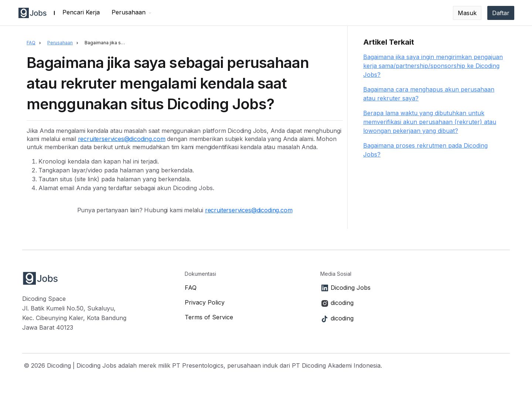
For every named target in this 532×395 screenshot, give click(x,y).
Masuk (467, 13)
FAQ (31, 43)
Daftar (501, 13)
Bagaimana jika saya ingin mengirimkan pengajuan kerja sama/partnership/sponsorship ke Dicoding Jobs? (433, 66)
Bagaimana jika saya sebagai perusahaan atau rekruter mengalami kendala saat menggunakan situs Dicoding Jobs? (108, 43)
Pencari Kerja (81, 12)
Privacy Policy (205, 302)
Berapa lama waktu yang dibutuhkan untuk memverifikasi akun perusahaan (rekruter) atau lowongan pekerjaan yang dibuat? (430, 122)
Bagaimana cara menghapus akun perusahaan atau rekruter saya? (429, 94)
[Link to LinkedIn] (415, 288)
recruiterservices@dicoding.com (122, 139)
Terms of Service (209, 317)
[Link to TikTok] (415, 319)
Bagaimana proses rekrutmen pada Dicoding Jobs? (425, 150)
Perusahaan (60, 43)
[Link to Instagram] (415, 303)
